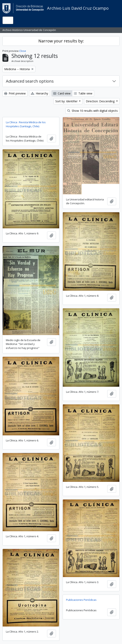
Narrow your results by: (61, 41)
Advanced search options (30, 81)
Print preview (15, 93)
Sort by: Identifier (67, 101)
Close (23, 51)
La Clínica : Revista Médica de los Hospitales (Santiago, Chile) (26, 124)
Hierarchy (39, 93)
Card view (62, 93)
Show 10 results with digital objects (93, 111)
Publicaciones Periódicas (81, 600)
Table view (83, 93)
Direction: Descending (101, 101)
